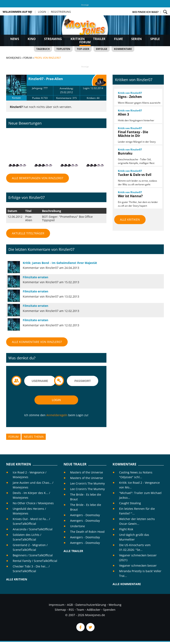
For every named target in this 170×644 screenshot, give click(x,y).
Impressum (57, 605)
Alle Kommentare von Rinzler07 (37, 342)
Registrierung (61, 12)
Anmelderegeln (57, 415)
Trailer (99, 39)
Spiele (155, 39)
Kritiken (78, 39)
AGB (70, 605)
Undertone (78, 526)
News (15, 39)
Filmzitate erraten (35, 277)
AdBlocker (94, 610)
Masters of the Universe (87, 472)
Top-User (83, 49)
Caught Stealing (130, 503)
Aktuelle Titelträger (28, 233)
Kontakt (16, 98)
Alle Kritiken (130, 219)
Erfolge (102, 49)
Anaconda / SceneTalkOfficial (33, 529)
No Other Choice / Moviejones (33, 503)
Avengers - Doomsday (85, 515)
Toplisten (63, 49)
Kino (32, 39)
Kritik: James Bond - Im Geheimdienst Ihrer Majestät (60, 263)
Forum (85, 42)
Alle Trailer (73, 551)
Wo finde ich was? (145, 12)
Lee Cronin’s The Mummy (87, 483)
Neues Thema (34, 437)
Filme (118, 39)
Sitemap (60, 610)
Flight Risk (126, 529)
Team (80, 610)
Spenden (109, 610)
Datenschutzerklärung (91, 605)
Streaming (53, 39)
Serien (136, 39)
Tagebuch (43, 49)
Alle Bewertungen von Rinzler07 (38, 178)
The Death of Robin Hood (87, 532)
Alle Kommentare (127, 584)
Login (42, 12)
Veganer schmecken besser (138, 566)
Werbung (115, 605)
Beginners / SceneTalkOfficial (33, 555)
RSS (71, 610)
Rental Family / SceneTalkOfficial (35, 561)
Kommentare (123, 49)
